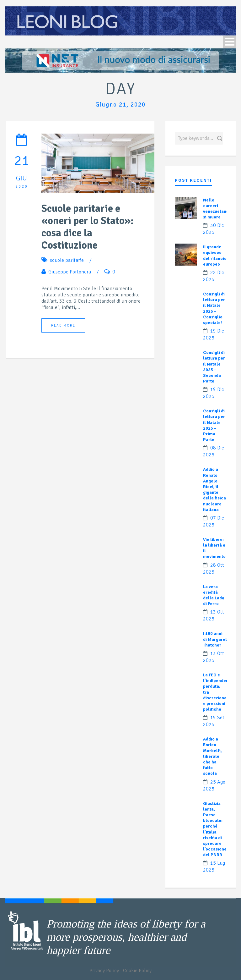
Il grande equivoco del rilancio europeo (215, 256)
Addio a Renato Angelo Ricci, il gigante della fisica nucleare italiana (214, 489)
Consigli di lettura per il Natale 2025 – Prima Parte (214, 425)
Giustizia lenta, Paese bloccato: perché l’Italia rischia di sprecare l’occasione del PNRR (215, 829)
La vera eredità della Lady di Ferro (214, 595)
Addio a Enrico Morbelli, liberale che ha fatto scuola (212, 756)
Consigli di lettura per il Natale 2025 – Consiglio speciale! (214, 308)
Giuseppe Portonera (70, 272)
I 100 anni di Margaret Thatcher (215, 639)
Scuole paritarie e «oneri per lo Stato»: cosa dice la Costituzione (88, 227)
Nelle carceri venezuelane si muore (216, 209)
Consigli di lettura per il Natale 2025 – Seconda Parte (214, 367)
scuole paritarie (67, 260)
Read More (63, 325)
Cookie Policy (137, 971)
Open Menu (230, 42)
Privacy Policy (104, 971)
